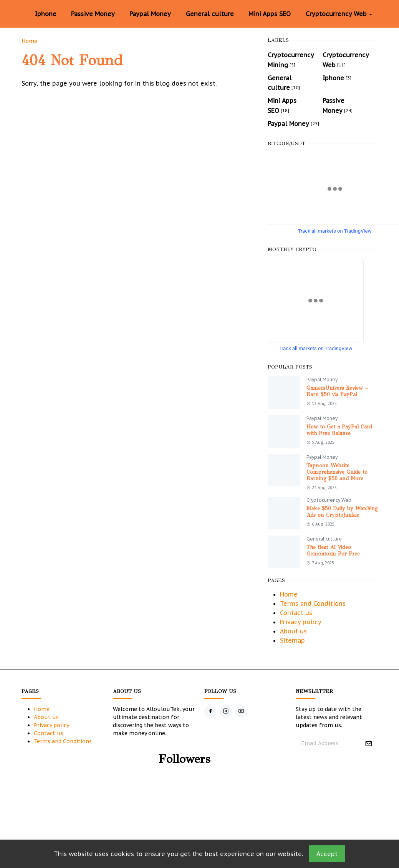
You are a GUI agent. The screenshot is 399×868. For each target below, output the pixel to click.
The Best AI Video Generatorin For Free (333, 551)
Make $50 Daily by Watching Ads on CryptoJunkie (342, 512)
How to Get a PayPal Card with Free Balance (339, 430)
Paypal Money (322, 379)
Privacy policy (301, 622)
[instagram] (383, 14)
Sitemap (292, 640)
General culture (324, 539)
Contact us (296, 613)
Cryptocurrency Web (329, 500)
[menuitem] (46, 14)
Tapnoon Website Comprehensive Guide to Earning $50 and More (337, 472)
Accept (327, 854)
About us (293, 631)
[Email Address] (329, 743)
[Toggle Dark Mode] (393, 14)
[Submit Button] (369, 743)
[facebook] (377, 14)
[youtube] (241, 711)
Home (289, 594)
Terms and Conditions (313, 603)
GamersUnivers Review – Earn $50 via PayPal (337, 391)
